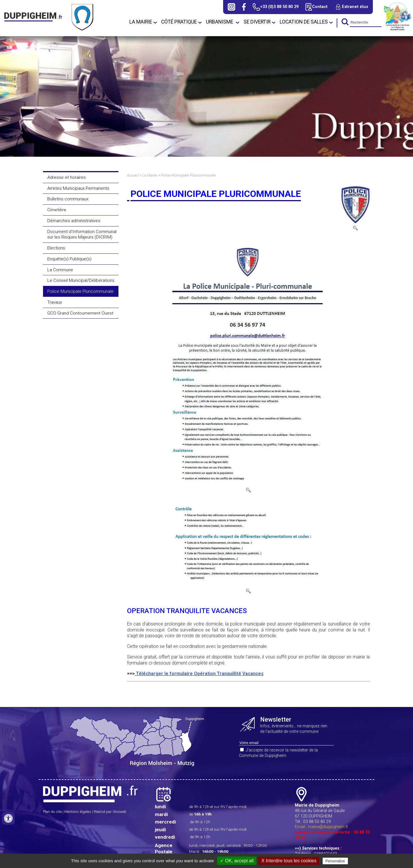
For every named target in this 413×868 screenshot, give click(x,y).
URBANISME (220, 22)
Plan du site (52, 812)
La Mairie (141, 22)
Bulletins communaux (68, 199)
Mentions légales (78, 812)
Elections (56, 248)
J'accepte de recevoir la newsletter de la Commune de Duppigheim (278, 753)
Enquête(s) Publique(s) (69, 259)
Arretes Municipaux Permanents (78, 188)
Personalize (335, 861)
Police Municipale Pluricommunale (80, 291)
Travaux (55, 302)
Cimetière (57, 210)
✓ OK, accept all (237, 861)
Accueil (133, 175)
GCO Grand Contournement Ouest (80, 313)
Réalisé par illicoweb (110, 812)
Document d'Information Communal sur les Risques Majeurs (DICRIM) (82, 235)
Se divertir (257, 22)
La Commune (60, 270)
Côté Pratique (179, 22)
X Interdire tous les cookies (289, 861)
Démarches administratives (74, 221)
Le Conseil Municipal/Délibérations (81, 280)
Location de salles (304, 22)
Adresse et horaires (67, 177)
